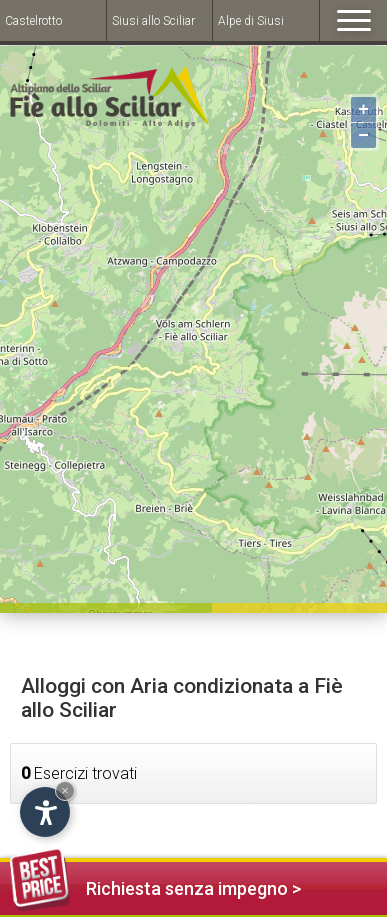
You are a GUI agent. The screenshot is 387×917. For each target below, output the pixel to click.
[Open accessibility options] (45, 812)
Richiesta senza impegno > (155, 885)
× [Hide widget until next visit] (65, 790)
